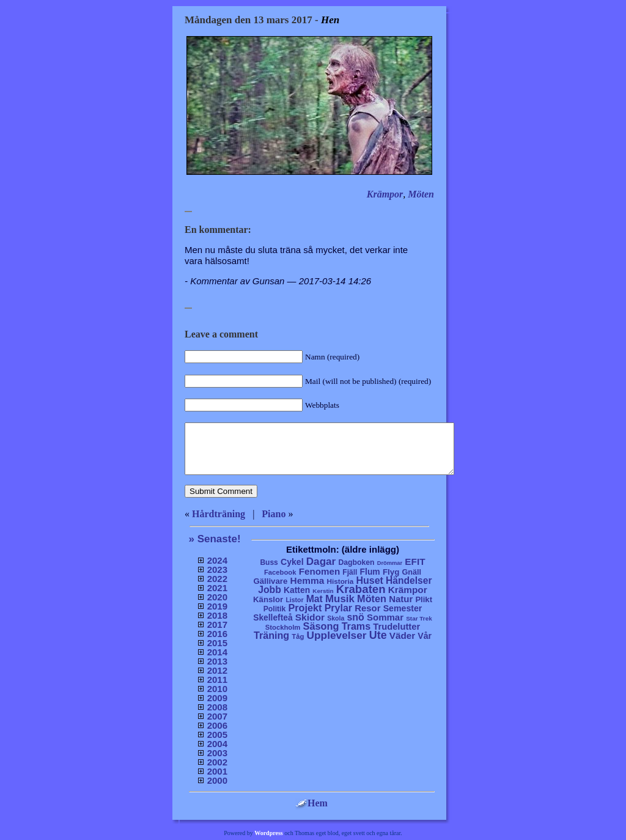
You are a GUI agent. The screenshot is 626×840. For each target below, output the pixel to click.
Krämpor (385, 194)
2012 (217, 670)
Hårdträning (219, 514)
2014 (217, 652)
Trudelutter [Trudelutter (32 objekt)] (396, 627)
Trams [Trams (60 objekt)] (356, 626)
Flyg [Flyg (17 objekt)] (391, 572)
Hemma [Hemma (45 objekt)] (307, 580)
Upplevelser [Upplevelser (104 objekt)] (337, 635)
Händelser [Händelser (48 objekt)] (409, 580)
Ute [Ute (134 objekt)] (378, 635)
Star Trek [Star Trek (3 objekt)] (419, 618)
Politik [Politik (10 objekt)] (275, 609)
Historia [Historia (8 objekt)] (340, 581)
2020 (217, 597)
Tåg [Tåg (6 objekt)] (298, 636)
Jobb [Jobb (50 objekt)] (270, 590)
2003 (217, 753)
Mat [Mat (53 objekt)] (315, 599)
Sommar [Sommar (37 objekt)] (385, 617)
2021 (217, 588)
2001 (217, 771)
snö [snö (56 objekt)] (355, 617)
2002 (217, 762)
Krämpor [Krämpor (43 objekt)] (408, 590)
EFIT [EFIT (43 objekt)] (415, 562)
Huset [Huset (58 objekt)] (370, 580)
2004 (217, 744)
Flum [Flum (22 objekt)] (370, 572)
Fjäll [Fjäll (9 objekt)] (350, 572)
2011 (217, 680)
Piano (274, 514)
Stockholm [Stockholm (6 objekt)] (283, 627)
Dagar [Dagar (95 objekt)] (321, 562)
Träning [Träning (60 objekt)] (271, 635)
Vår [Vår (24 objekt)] (425, 636)
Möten (421, 194)
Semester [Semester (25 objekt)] (403, 608)
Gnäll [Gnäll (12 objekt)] (412, 572)
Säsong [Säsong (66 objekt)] (321, 626)
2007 (217, 716)
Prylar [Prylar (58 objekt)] (338, 608)
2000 (217, 780)
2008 (217, 707)
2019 (217, 606)
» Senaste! (215, 539)
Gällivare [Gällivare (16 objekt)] (270, 581)
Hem (311, 803)
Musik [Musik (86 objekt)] (340, 599)
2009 (217, 698)
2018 (217, 615)
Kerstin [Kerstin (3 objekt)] (323, 591)
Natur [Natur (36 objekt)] (401, 599)
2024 (217, 560)
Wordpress (269, 833)
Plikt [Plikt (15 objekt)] (424, 599)
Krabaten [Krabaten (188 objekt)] (361, 589)
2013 (217, 661)
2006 (217, 725)
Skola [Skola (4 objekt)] (336, 618)
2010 (217, 689)
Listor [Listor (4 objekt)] (294, 600)
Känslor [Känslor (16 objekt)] (268, 599)
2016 (217, 634)
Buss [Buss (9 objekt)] (269, 562)
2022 (217, 579)
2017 (217, 624)
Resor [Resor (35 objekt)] (367, 608)
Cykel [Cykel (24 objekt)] (292, 562)
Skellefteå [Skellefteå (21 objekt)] (273, 618)
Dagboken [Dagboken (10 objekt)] (356, 562)
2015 (217, 643)
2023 (217, 569)
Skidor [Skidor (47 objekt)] (310, 617)
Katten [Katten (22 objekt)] (297, 590)
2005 (217, 735)
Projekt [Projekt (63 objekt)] (305, 608)
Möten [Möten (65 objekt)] (372, 599)
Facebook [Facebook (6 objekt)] (280, 572)
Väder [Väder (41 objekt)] (402, 636)
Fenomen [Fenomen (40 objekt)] (320, 571)
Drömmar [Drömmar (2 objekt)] (390, 563)
